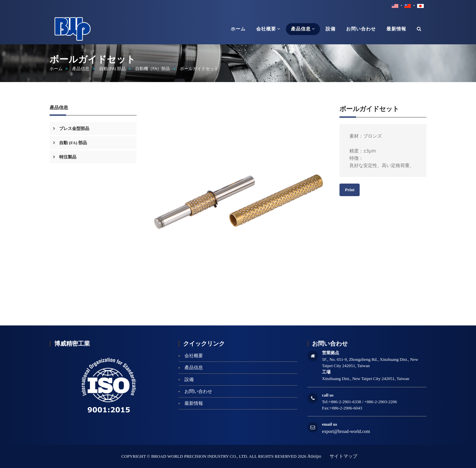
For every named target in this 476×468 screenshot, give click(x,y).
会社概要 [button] (268, 29)
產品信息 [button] (303, 29)
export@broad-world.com (346, 431)
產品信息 (81, 69)
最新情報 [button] (396, 29)
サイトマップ (343, 456)
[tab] (93, 128)
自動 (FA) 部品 (112, 69)
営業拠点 (331, 353)
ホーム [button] (238, 29)
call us (328, 395)
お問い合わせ (198, 391)
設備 (189, 380)
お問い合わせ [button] (361, 29)
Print (350, 190)
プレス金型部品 (74, 128)
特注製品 (67, 157)
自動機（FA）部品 (153, 69)
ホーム (56, 69)
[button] (419, 29)
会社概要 (194, 356)
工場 (326, 372)
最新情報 (194, 403)
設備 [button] (331, 29)
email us (330, 424)
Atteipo (314, 456)
